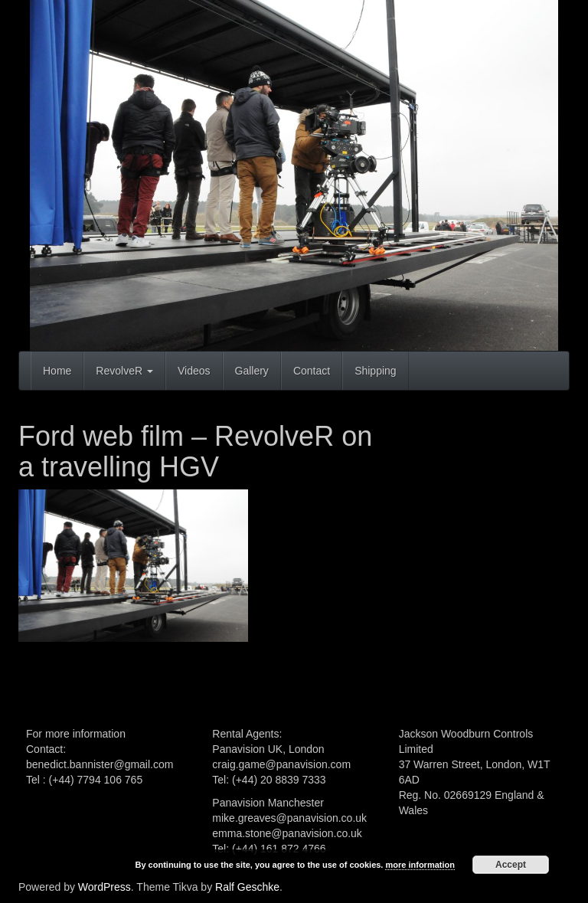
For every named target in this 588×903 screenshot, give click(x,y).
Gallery (252, 371)
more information (420, 865)
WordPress (105, 887)
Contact (312, 371)
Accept (511, 865)
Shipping (376, 371)
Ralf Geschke (247, 887)
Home (57, 371)
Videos (194, 371)
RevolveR (124, 371)
